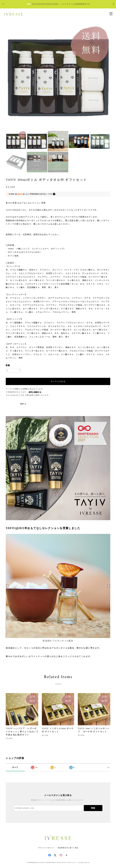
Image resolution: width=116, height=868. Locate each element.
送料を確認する (35, 392)
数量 (8, 365)
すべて (15, 767)
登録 (93, 808)
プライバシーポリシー (46, 848)
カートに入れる (58, 381)
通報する (23, 404)
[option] (58, 77)
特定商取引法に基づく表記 (68, 848)
